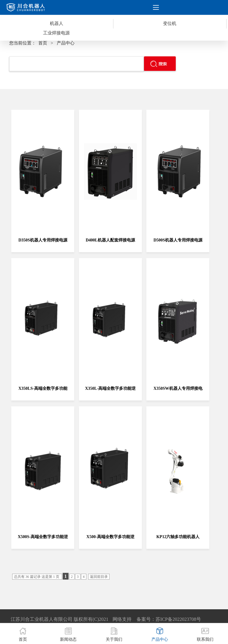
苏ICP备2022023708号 (178, 619)
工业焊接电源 (56, 33)
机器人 (57, 23)
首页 (43, 43)
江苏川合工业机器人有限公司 (42, 619)
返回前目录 (99, 577)
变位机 (170, 23)
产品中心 (66, 43)
